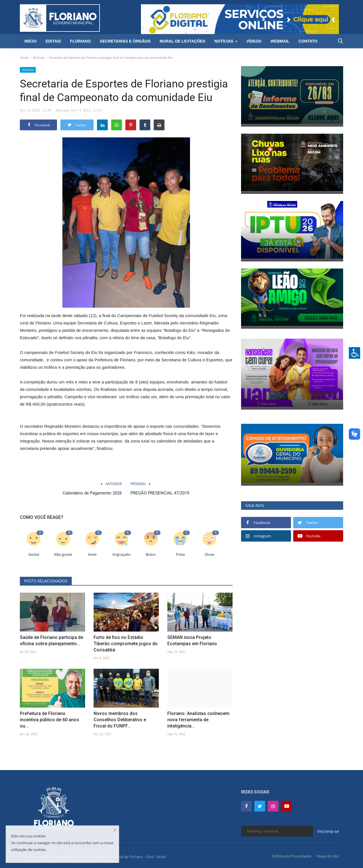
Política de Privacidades (292, 856)
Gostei (34, 554)
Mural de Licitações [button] (182, 41)
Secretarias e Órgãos (125, 41)
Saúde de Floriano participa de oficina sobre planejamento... (51, 640)
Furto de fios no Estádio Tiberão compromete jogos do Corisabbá (126, 644)
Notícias (39, 57)
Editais (53, 41)
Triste (180, 554)
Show (209, 554)
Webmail (280, 41)
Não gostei (63, 554)
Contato (308, 41)
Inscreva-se (328, 831)
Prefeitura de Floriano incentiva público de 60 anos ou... (49, 720)
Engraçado (122, 554)
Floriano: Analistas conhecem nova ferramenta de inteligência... (198, 720)
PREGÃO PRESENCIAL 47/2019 (160, 493)
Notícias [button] (226, 41)
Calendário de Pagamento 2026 (92, 493)
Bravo (151, 554)
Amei (92, 554)
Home (24, 57)
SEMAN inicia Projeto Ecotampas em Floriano (192, 640)
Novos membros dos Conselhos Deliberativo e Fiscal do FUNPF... (120, 720)
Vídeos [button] (254, 41)
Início (30, 41)
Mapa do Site (328, 856)
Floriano (80, 41)
